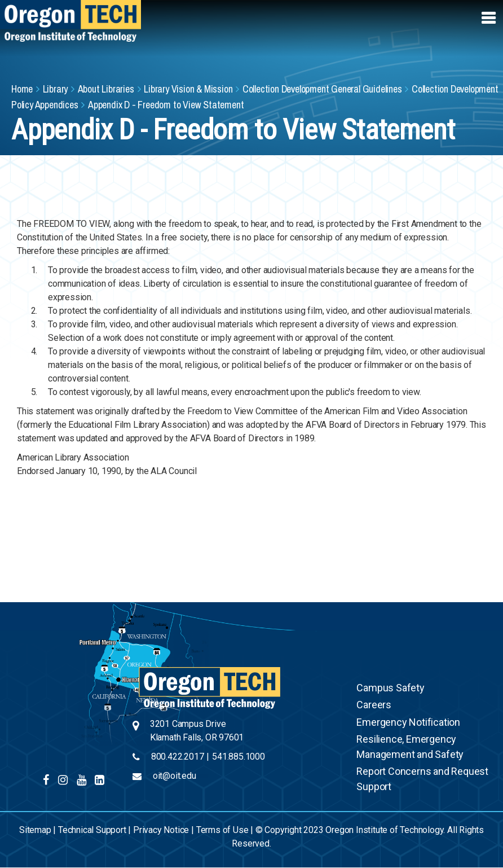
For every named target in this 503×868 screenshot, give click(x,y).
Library (56, 89)
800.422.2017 (178, 757)
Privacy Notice (161, 830)
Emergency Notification (408, 722)
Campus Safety (390, 688)
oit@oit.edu (175, 776)
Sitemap (35, 830)
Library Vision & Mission (188, 89)
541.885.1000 (239, 757)
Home (22, 89)
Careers (374, 705)
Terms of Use (222, 830)
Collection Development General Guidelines (322, 89)
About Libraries (106, 89)
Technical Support (92, 830)
